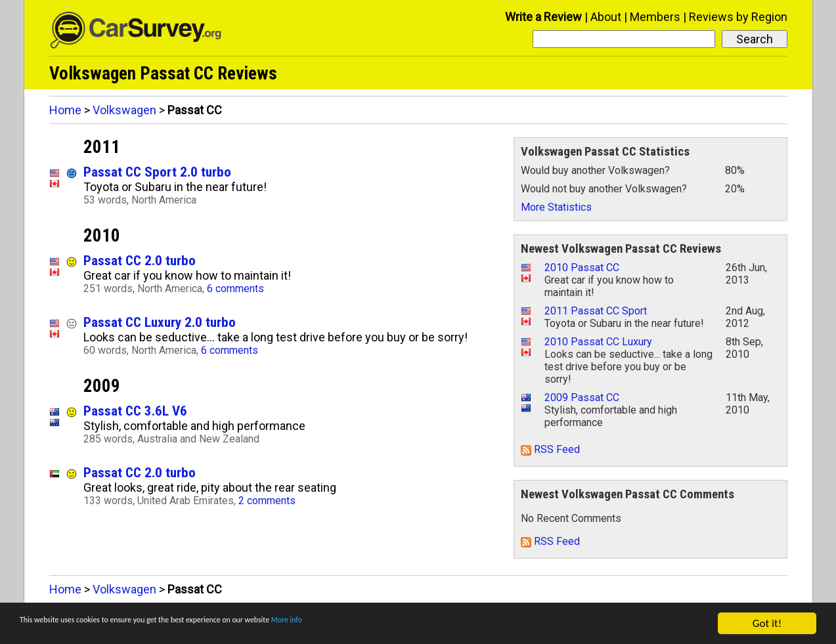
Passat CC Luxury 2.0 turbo (160, 322)
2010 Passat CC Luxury (598, 342)
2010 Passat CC (582, 268)
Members (655, 17)
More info (404, 624)
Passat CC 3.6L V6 (135, 411)
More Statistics (556, 207)
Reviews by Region (738, 17)
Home (65, 110)
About (606, 17)
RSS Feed (550, 449)
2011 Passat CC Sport (596, 311)
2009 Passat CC (582, 397)
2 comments (267, 501)
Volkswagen (124, 110)
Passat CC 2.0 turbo (140, 260)
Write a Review (543, 17)
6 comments (235, 289)
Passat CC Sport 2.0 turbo (157, 172)
